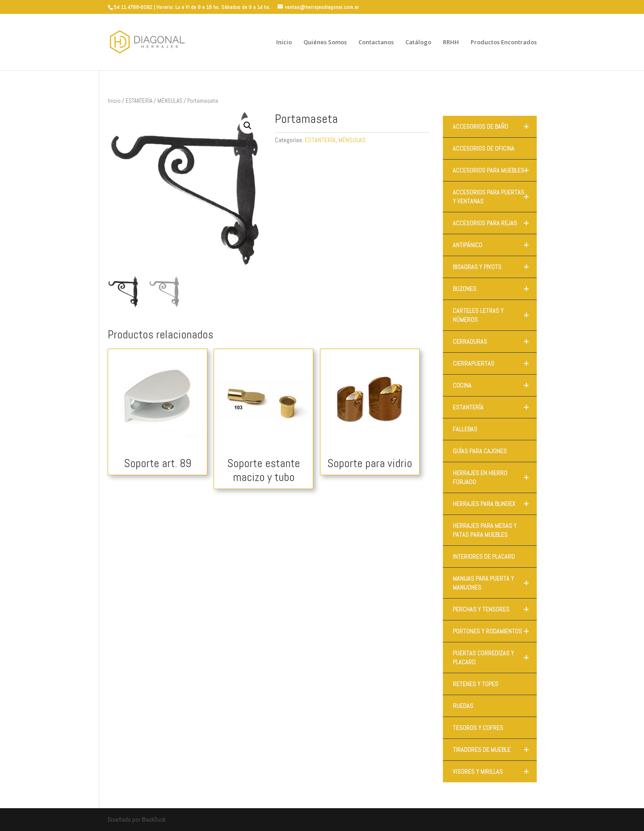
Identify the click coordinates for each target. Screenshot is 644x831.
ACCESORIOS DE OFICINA (484, 148)
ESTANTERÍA (139, 101)
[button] (248, 126)
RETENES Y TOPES (476, 684)
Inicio (284, 42)
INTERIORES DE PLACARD (484, 557)
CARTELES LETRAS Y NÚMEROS (495, 315)
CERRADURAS (495, 342)
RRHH (451, 42)
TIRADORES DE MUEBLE (495, 750)
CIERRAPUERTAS (495, 363)
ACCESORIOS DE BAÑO (495, 127)
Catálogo (418, 42)
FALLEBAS (465, 429)
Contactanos (376, 42)
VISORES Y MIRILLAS (495, 772)
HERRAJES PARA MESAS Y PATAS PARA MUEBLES (485, 530)
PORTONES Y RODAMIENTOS (495, 631)
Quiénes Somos (325, 42)
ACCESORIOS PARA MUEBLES (495, 170)
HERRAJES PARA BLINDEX (495, 504)
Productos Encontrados (504, 42)
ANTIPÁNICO (495, 245)
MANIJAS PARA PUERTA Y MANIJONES (495, 583)
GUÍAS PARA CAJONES (480, 451)
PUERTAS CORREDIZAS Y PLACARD (495, 658)
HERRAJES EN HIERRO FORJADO (495, 477)
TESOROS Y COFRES (478, 728)
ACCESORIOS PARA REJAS (495, 223)
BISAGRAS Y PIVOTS (495, 267)
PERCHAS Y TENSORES (495, 609)
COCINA (495, 385)
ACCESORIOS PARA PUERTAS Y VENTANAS (495, 197)
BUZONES (495, 289)
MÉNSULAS (170, 101)
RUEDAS (463, 706)
